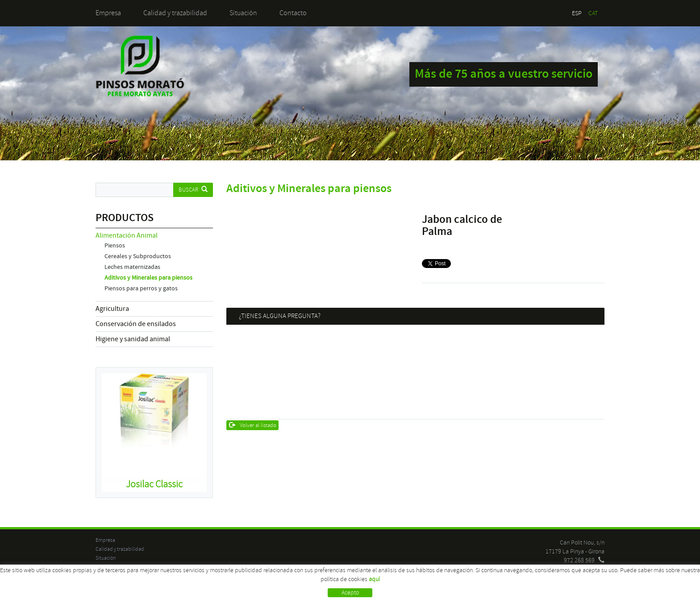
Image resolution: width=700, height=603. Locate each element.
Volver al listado (253, 425)
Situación (243, 13)
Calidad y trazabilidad (175, 13)
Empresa (108, 13)
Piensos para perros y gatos (141, 289)
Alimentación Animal (127, 235)
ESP (577, 13)
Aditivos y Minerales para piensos (148, 278)
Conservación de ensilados (136, 324)
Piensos (115, 246)
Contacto (293, 13)
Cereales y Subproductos (138, 256)
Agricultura (112, 309)
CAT (593, 13)
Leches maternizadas (132, 267)
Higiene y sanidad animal (133, 339)
